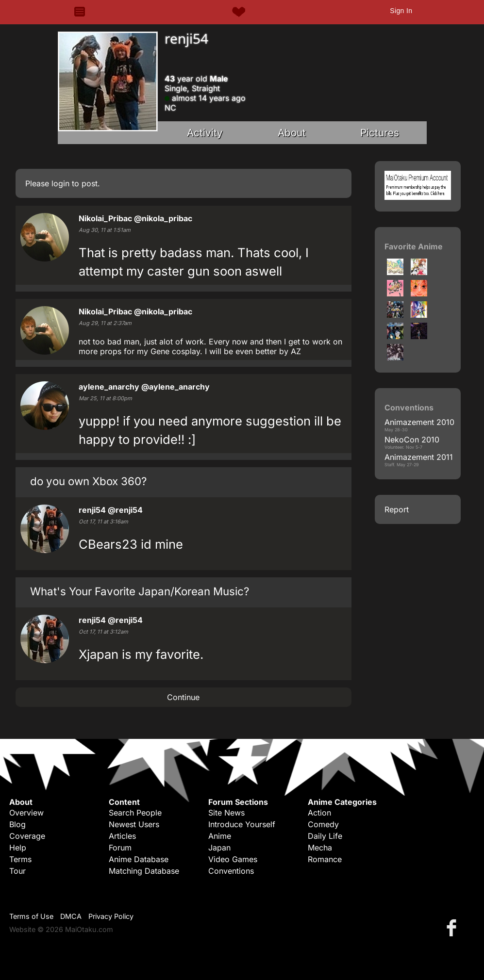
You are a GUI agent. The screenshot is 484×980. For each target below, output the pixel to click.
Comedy (323, 824)
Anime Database (139, 859)
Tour (17, 871)
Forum (120, 848)
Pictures (380, 133)
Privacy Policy (111, 916)
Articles (122, 836)
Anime (220, 836)
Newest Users (134, 824)
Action (319, 813)
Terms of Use (31, 916)
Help (18, 848)
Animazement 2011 (419, 457)
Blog (17, 824)
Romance (325, 859)
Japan (219, 848)
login (60, 183)
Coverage (27, 836)
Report (397, 509)
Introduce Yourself (242, 824)
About (292, 133)
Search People (135, 813)
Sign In (401, 11)
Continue (183, 697)
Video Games (233, 859)
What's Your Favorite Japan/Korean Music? (140, 591)
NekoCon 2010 (412, 440)
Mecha (320, 848)
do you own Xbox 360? (88, 481)
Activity (205, 133)
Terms (20, 859)
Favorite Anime (414, 246)
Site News (226, 813)
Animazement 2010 (419, 422)
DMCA (71, 916)
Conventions (231, 871)
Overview (26, 813)
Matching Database (144, 871)
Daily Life (325, 836)
